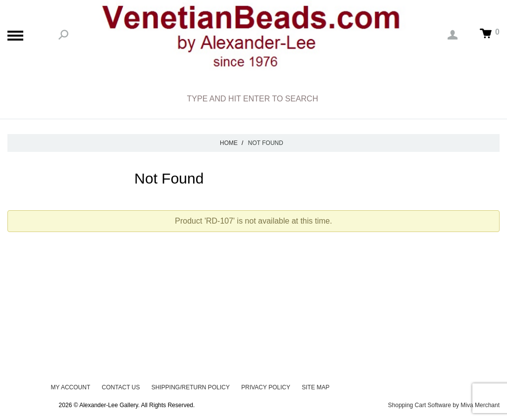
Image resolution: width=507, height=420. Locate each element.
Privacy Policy (266, 387)
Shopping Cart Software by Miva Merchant (444, 405)
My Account (70, 387)
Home (229, 143)
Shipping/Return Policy (191, 387)
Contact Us (121, 387)
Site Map (316, 387)
